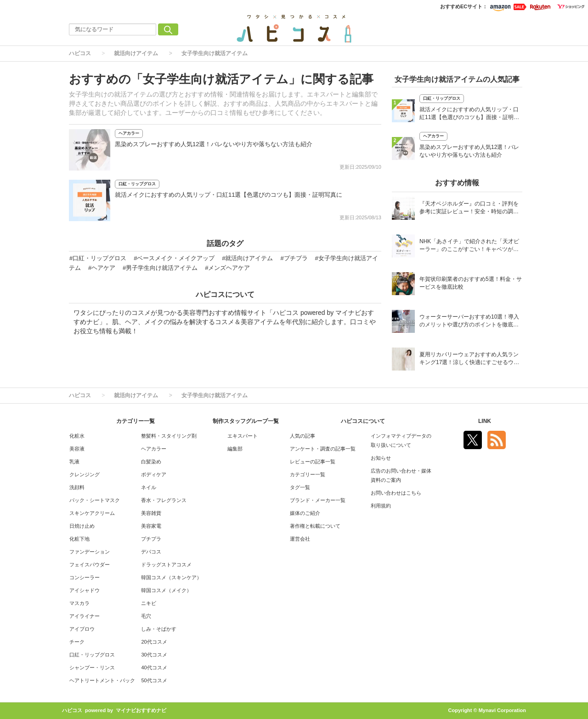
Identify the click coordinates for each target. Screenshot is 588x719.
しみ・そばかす (159, 629)
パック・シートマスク (95, 500)
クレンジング (85, 474)
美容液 (77, 449)
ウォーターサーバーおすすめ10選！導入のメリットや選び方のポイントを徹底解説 (469, 322)
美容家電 (151, 526)
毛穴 (146, 616)
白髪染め (151, 462)
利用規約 (381, 506)
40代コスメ (154, 668)
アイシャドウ (85, 590)
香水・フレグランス (164, 500)
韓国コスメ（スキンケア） (171, 577)
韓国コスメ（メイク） (166, 590)
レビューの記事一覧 (313, 462)
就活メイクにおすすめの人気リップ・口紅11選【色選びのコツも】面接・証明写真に (229, 195)
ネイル (149, 487)
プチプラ (151, 539)
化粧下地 (79, 539)
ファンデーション (90, 552)
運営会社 (300, 539)
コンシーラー (85, 577)
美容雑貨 (151, 513)
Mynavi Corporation (502, 710)
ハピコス (80, 53)
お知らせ (381, 458)
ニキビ (149, 603)
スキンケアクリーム (92, 513)
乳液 (74, 462)
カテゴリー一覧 (308, 474)
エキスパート (243, 436)
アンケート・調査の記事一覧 (323, 449)
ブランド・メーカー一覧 (318, 500)
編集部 (235, 449)
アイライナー (85, 616)
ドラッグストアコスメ (166, 565)
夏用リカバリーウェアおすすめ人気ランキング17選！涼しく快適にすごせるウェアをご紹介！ (469, 359)
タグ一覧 (300, 487)
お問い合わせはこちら (396, 493)
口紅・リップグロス (137, 184)
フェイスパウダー (90, 565)
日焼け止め (82, 526)
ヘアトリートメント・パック (102, 680)
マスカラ (79, 603)
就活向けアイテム (136, 53)
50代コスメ (154, 680)
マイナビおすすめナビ (141, 710)
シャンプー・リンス (92, 668)
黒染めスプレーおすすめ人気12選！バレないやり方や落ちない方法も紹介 (214, 144)
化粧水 (77, 436)
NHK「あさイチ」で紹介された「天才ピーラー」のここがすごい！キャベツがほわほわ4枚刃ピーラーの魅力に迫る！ (469, 246)
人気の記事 (302, 436)
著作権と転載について (315, 526)
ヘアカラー (129, 133)
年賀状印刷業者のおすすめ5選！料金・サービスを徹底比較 (471, 283)
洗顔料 (77, 487)
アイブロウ (82, 629)
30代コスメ (154, 655)
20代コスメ (154, 642)
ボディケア (154, 474)
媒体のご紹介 (305, 513)
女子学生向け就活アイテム (215, 53)
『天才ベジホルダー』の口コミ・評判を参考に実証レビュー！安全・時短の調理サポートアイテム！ (469, 208)
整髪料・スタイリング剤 (169, 436)
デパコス (151, 552)
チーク (77, 642)
